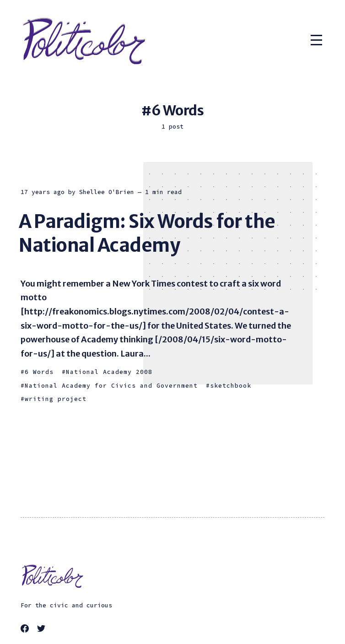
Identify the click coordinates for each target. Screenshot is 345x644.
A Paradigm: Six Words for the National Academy (147, 233)
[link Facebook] (26, 630)
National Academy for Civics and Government (111, 386)
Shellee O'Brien (107, 192)
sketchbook (231, 386)
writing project (56, 399)
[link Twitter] (43, 630)
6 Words (39, 372)
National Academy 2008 (109, 372)
